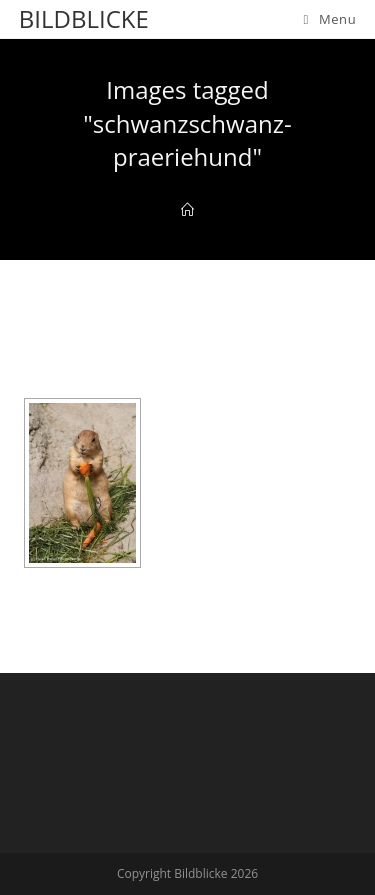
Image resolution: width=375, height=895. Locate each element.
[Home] (187, 210)
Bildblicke (84, 18)
